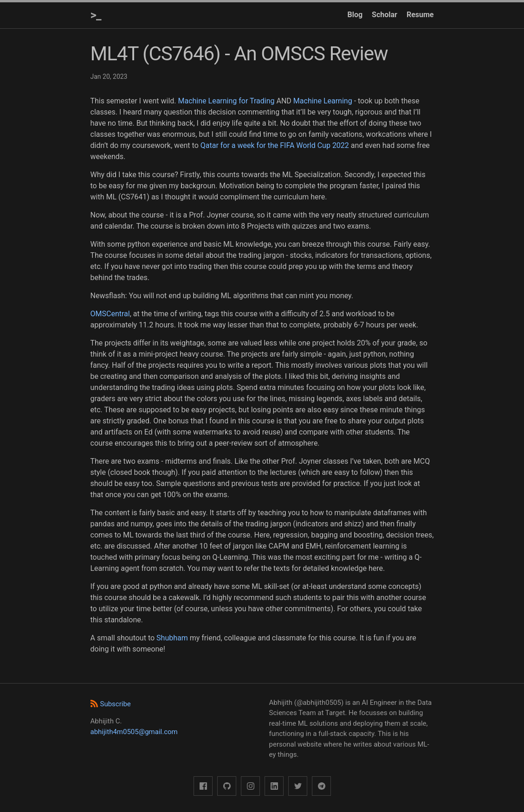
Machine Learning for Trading (226, 101)
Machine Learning (323, 101)
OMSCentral (110, 314)
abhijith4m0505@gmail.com (134, 732)
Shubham (172, 638)
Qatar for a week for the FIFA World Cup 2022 (275, 145)
